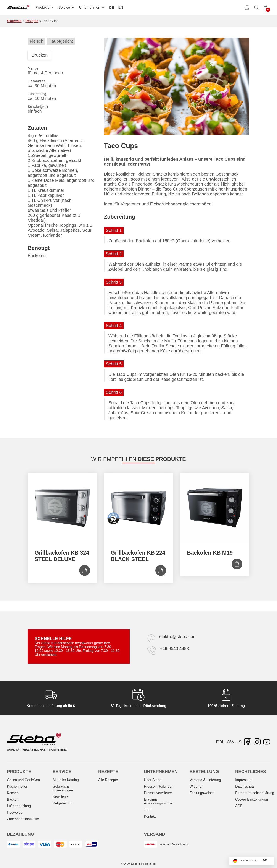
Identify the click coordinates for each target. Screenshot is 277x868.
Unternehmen (92, 7)
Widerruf (196, 786)
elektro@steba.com (178, 637)
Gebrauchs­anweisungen (63, 788)
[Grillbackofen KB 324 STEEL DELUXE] (62, 508)
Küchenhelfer (17, 786)
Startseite (14, 21)
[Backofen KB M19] (215, 508)
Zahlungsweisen (202, 793)
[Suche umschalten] (256, 8)
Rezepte (32, 21)
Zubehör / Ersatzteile (23, 819)
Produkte (45, 7)
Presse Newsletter (158, 793)
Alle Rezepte (108, 780)
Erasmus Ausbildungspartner (159, 801)
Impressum (244, 780)
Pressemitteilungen (159, 786)
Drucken (40, 55)
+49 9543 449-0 (175, 648)
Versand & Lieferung (205, 780)
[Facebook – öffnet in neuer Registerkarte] (248, 742)
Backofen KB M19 (210, 553)
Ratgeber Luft (63, 803)
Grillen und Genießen (23, 780)
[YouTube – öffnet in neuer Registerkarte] (267, 742)
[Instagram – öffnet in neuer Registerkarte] (257, 742)
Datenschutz (245, 786)
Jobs (148, 810)
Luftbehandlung (19, 806)
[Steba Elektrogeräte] (18, 8)
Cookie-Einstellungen (252, 799)
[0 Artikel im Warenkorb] (266, 8)
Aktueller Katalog (66, 780)
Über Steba (153, 780)
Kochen (13, 793)
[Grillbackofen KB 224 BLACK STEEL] (138, 508)
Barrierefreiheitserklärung (255, 793)
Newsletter (61, 797)
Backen (13, 799)
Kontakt (150, 816)
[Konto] (247, 8)
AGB (239, 806)
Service (67, 7)
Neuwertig (15, 812)
